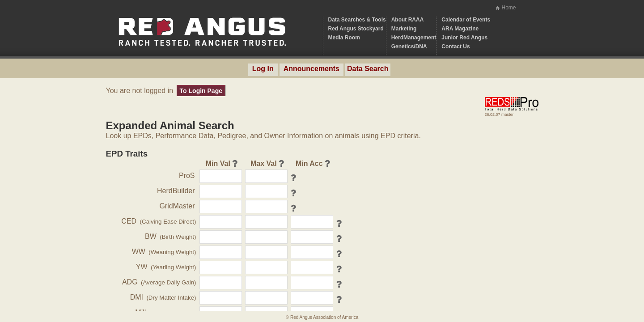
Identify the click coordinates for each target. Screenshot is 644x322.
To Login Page (201, 91)
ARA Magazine (460, 29)
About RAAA (408, 20)
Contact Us (455, 47)
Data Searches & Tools (357, 20)
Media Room (344, 38)
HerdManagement (414, 38)
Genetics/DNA (409, 47)
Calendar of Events (466, 20)
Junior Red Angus (464, 38)
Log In (263, 69)
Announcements (311, 69)
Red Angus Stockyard (356, 29)
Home (508, 8)
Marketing (404, 29)
